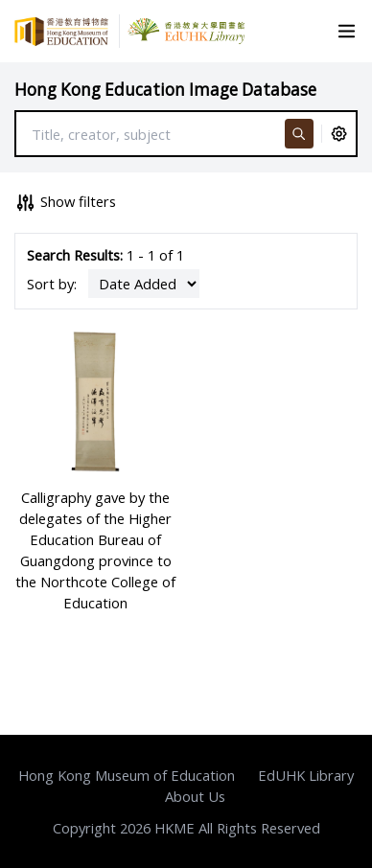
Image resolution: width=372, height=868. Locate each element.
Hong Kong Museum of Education (127, 775)
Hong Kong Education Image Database (165, 90)
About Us (195, 796)
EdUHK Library (306, 775)
